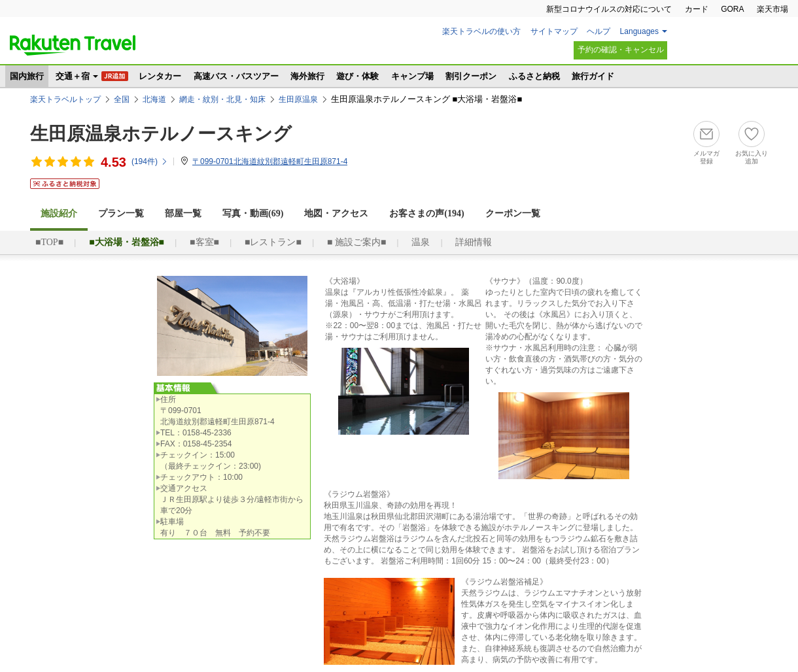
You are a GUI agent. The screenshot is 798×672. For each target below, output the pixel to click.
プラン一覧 (121, 213)
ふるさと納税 (534, 76)
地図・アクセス (336, 213)
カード (697, 9)
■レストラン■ (273, 242)
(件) (150, 161)
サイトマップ (554, 31)
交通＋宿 (73, 76)
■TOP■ (49, 242)
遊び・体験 (357, 76)
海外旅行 (307, 76)
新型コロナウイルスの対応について (609, 9)
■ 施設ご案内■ (356, 242)
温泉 (421, 242)
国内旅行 (27, 76)
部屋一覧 (183, 213)
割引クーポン (471, 76)
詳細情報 (474, 242)
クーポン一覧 (513, 213)
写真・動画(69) (253, 213)
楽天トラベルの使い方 (481, 31)
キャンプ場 (412, 76)
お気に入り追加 (752, 157)
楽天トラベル (73, 45)
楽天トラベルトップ (65, 99)
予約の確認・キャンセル (621, 50)
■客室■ (204, 242)
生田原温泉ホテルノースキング (161, 134)
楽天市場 (772, 9)
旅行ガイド (593, 76)
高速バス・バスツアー (236, 76)
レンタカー (160, 76)
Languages (639, 31)
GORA (732, 9)
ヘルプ (598, 31)
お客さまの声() (426, 213)
